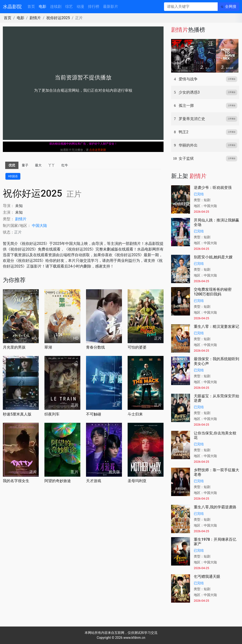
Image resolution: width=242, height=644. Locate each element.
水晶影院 (12, 7)
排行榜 (94, 6)
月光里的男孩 (14, 347)
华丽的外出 (188, 145)
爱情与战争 (188, 79)
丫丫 (52, 165)
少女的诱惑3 (189, 92)
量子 (25, 165)
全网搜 (231, 6)
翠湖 (48, 347)
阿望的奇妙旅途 (58, 481)
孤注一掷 (186, 106)
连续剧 (56, 6)
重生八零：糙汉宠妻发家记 (216, 326)
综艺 (69, 6)
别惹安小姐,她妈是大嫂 (213, 257)
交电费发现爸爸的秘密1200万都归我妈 (213, 292)
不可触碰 (94, 414)
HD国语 (13, 176)
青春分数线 (95, 347)
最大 (38, 165)
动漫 (80, 6)
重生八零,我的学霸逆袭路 (215, 507)
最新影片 (111, 6)
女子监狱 (186, 158)
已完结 (199, 194)
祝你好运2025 (58, 18)
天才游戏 (94, 481)
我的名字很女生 (16, 481)
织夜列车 (52, 414)
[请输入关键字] (191, 7)
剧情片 (35, 18)
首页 (31, 6)
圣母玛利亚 (137, 481)
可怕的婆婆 (137, 347)
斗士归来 (135, 414)
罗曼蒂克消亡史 (192, 119)
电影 (43, 6)
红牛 (65, 165)
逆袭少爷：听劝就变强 (213, 188)
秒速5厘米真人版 (17, 414)
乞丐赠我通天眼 (207, 577)
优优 (12, 165)
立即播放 (232, 79)
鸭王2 (184, 132)
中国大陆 (39, 226)
